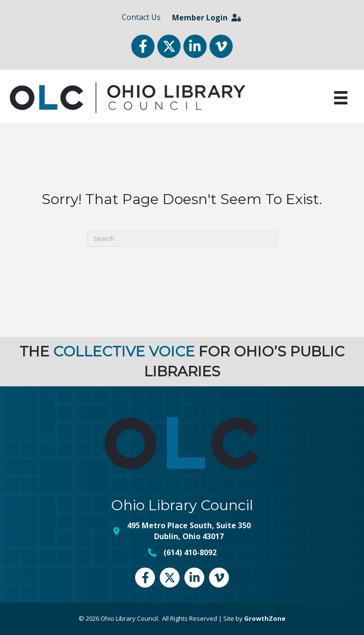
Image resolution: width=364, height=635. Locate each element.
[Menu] (341, 98)
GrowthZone (265, 618)
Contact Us (141, 17)
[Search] (182, 239)
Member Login (206, 18)
